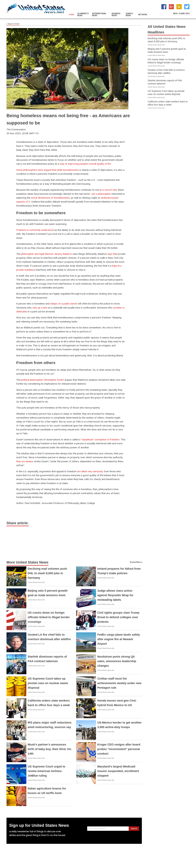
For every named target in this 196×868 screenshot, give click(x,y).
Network (143, 15)
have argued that (47, 170)
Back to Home (13, 24)
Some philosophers (27, 170)
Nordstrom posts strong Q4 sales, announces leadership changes (117, 661)
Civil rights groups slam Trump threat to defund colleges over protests (118, 617)
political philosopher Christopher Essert (42, 380)
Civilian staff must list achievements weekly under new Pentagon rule (119, 683)
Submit (134, 829)
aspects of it (23, 202)
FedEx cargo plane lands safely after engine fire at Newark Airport (119, 639)
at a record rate (108, 190)
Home (71, 15)
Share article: (18, 523)
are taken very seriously (90, 471)
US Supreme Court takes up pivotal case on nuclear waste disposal (48, 683)
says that (112, 254)
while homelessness (68, 170)
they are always (25, 461)
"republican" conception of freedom (100, 440)
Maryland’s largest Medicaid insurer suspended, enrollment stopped (118, 771)
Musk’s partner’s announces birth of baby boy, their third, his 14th (49, 749)
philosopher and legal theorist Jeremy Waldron (46, 254)
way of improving (69, 164)
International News (99, 15)
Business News (116, 15)
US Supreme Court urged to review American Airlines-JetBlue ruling (46, 771)
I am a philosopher (101, 194)
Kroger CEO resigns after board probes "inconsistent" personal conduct (119, 749)
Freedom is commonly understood (35, 230)
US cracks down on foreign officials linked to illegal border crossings (49, 617)
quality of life (104, 164)
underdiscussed (110, 198)
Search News (129, 15)
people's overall (88, 164)
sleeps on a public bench (64, 304)
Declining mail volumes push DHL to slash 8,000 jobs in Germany (47, 573)
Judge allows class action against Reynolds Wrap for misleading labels (115, 595)
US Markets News (83, 15)
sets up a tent (40, 308)
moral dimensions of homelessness (50, 198)
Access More (135, 562)
